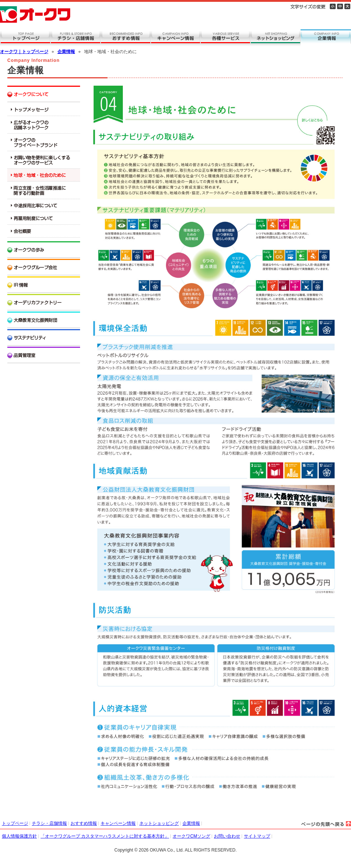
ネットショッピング (159, 823)
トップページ (15, 823)
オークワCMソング (191, 836)
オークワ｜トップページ (24, 52)
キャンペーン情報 (118, 823)
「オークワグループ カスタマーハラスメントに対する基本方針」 (105, 836)
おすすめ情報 (84, 823)
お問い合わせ (227, 836)
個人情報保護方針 (19, 836)
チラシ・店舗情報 (49, 823)
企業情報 (66, 52)
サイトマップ (257, 836)
